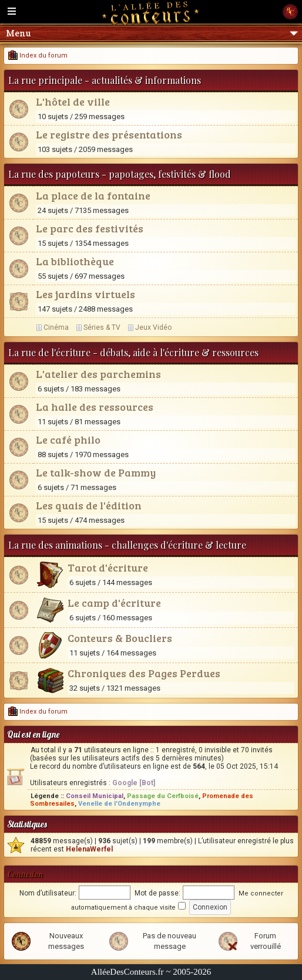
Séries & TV (102, 327)
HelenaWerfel (89, 849)
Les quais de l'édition (89, 505)
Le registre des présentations (109, 134)
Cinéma (56, 327)
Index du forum (38, 55)
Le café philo (68, 440)
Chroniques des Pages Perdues (144, 673)
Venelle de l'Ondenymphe (119, 804)
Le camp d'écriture (114, 603)
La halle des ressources (95, 407)
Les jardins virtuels (85, 294)
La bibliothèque (75, 261)
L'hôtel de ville (73, 102)
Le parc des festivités (90, 228)
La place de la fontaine (93, 195)
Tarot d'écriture (108, 567)
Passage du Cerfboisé (163, 796)
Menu (152, 33)
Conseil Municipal (95, 796)
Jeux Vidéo (153, 327)
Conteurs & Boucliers (120, 638)
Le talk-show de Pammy (96, 472)
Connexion (25, 874)
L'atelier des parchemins (98, 374)
